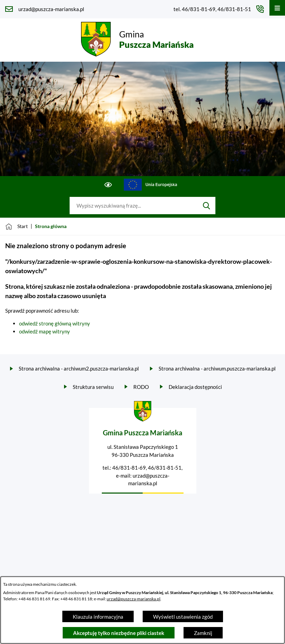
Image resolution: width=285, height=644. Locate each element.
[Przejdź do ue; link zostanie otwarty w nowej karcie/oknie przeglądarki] (150, 185)
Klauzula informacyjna (98, 617)
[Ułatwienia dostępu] (108, 185)
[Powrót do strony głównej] (16, 226)
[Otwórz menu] (277, 8)
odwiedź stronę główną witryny (55, 323)
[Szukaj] (207, 206)
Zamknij (203, 633)
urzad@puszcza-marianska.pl (133, 599)
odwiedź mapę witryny (44, 331)
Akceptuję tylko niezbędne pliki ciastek (119, 633)
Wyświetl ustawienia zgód (183, 617)
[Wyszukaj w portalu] (134, 206)
